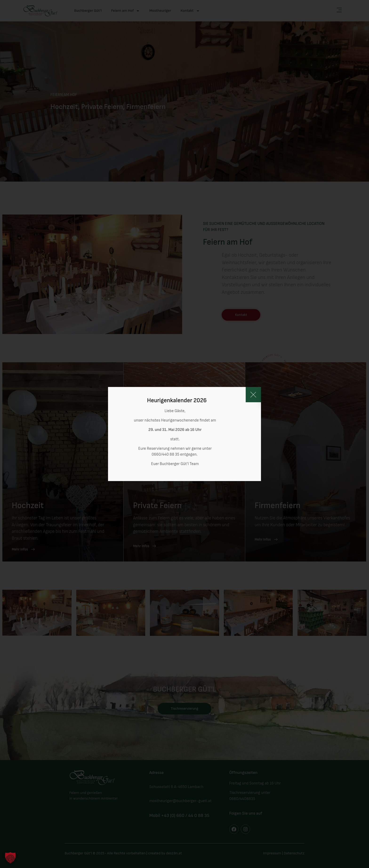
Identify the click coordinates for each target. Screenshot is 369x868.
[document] (184, 434)
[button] (10, 858)
